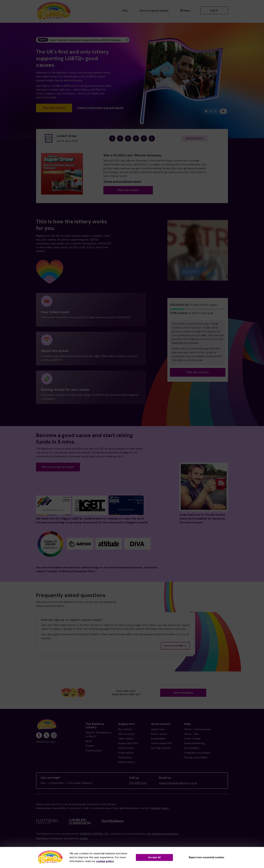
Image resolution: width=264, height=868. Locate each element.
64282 (84, 838)
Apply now (158, 729)
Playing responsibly (196, 757)
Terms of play (192, 738)
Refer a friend (126, 762)
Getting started (161, 748)
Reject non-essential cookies (207, 857)
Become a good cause (58, 467)
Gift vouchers (127, 734)
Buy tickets (125, 729)
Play (125, 11)
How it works (126, 748)
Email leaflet (158, 738)
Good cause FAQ (161, 743)
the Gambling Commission (163, 834)
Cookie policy (94, 750)
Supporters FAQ (128, 743)
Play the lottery (54, 108)
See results (194, 138)
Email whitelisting (194, 743)
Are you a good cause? (154, 11)
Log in (214, 10)
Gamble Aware (160, 808)
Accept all (154, 857)
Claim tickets (126, 738)
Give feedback (183, 693)
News (89, 741)
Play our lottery (198, 372)
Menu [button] (185, 11)
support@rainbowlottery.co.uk (178, 783)
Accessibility (192, 748)
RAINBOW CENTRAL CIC (94, 834)
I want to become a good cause (100, 108)
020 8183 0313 (138, 783)
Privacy (90, 746)
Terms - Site (191, 734)
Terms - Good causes (197, 729)
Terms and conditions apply (122, 181)
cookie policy (105, 861)
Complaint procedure (197, 753)
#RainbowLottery (46, 742)
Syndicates (125, 757)
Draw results (126, 753)
